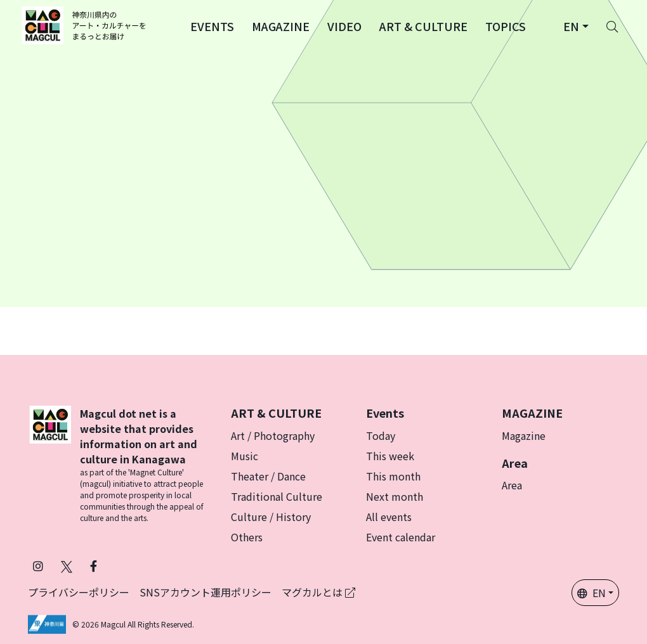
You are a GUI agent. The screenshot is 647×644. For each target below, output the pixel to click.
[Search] (612, 25)
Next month (395, 496)
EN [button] (591, 593)
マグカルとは (318, 592)
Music (245, 456)
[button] (212, 25)
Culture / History (271, 517)
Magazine (524, 435)
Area (512, 485)
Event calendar (401, 537)
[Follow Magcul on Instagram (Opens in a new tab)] (38, 566)
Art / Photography (273, 435)
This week (390, 456)
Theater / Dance (268, 476)
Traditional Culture (277, 496)
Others (247, 537)
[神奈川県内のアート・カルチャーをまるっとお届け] (86, 25)
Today (381, 435)
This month (393, 476)
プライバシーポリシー (79, 592)
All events (389, 517)
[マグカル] (50, 465)
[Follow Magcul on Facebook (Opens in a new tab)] (94, 566)
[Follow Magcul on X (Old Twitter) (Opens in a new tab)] (67, 566)
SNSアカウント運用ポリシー (206, 592)
